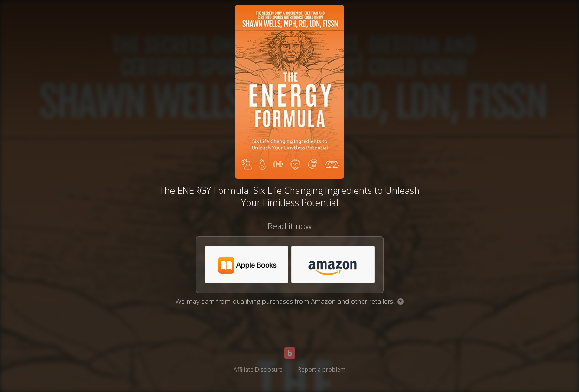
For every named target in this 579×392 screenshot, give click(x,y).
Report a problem (322, 370)
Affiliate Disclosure (258, 370)
